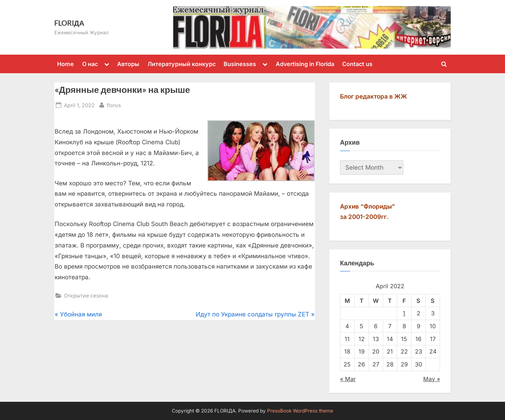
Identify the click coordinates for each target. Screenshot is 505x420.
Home (66, 64)
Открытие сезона (86, 296)
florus (114, 104)
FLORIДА (69, 23)
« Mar (348, 379)
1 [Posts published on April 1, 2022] (404, 313)
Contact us (357, 64)
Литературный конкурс (182, 64)
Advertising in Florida (305, 64)
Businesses (240, 64)
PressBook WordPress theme (300, 411)
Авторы (128, 64)
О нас (90, 64)
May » (432, 379)
